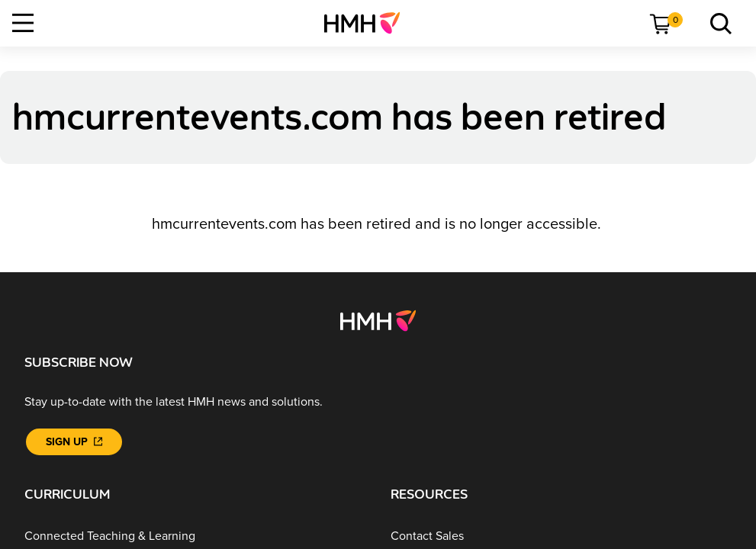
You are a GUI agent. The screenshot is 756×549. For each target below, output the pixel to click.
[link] (368, 23)
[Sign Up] (74, 442)
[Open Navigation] (23, 23)
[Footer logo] (378, 319)
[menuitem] (368, 23)
